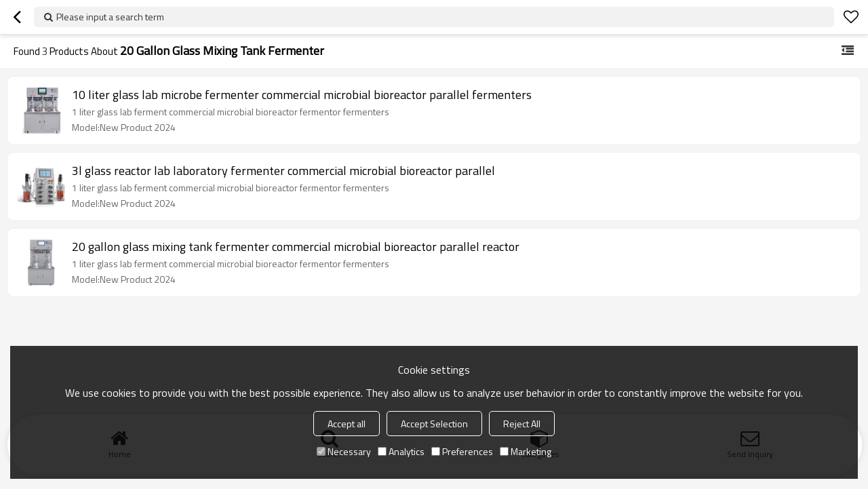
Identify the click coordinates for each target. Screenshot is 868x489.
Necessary (344, 451)
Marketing (526, 451)
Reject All (522, 424)
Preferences (462, 451)
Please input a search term (110, 17)
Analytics (401, 451)
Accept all (347, 424)
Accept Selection (434, 424)
